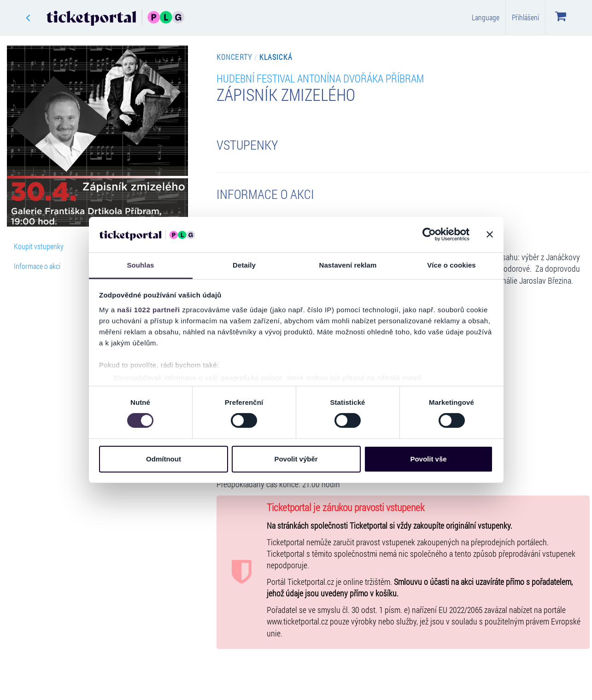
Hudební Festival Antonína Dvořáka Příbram (320, 78)
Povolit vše (428, 459)
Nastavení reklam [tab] (348, 265)
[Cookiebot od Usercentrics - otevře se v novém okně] (429, 234)
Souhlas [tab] (140, 265)
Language (486, 17)
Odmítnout (164, 459)
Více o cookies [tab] (451, 265)
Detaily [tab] (244, 265)
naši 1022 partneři (149, 310)
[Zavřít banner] (490, 234)
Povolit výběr (296, 459)
